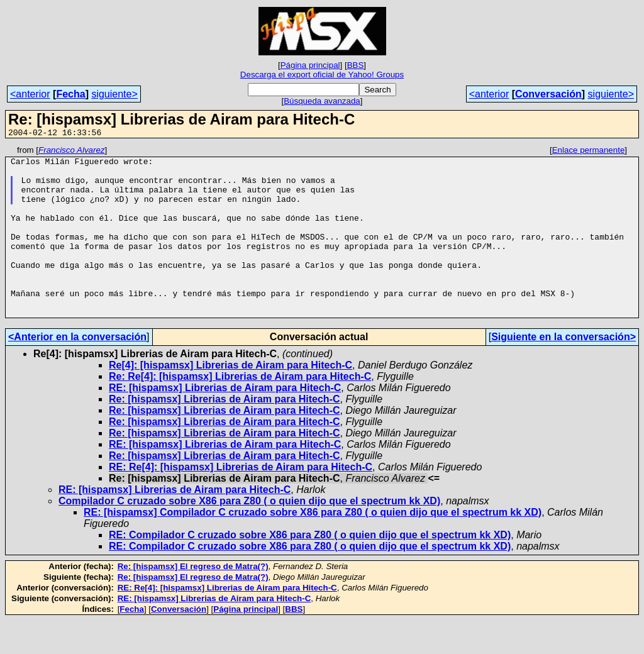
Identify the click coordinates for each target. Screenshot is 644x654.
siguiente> (114, 94)
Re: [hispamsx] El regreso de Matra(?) (193, 600)
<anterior (30, 94)
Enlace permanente (589, 152)
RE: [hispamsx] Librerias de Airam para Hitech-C (225, 422)
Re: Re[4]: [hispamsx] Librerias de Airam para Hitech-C (240, 410)
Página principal (310, 65)
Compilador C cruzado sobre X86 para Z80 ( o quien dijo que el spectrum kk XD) (249, 535)
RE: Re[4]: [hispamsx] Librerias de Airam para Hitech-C (241, 501)
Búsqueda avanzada (322, 101)
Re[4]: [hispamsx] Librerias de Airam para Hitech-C (230, 399)
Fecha (70, 94)
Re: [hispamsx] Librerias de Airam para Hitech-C (225, 433)
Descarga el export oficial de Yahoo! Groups (322, 75)
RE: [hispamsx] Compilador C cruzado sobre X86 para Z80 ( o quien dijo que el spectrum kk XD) (313, 546)
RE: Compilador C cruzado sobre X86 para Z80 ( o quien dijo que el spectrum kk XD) (310, 569)
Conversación (548, 94)
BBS (356, 65)
